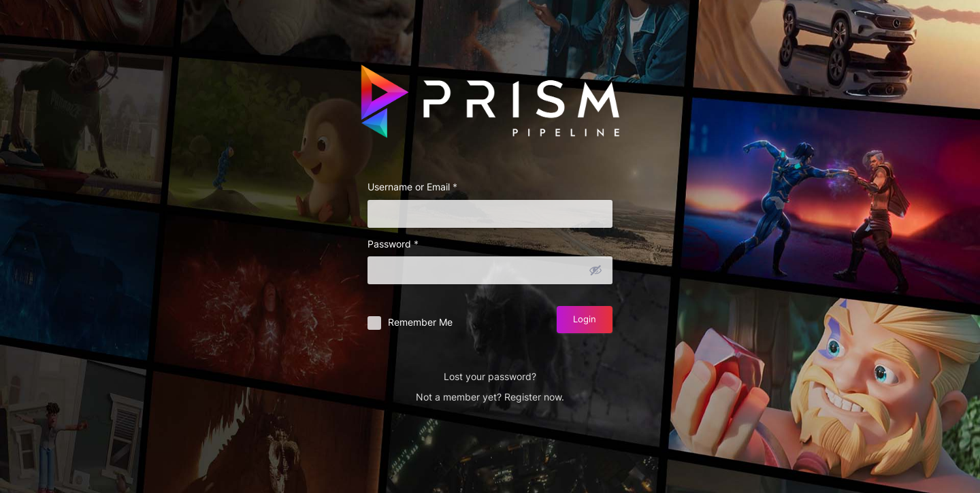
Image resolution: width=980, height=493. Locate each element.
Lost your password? (490, 376)
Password (393, 244)
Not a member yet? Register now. (490, 397)
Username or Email (412, 187)
